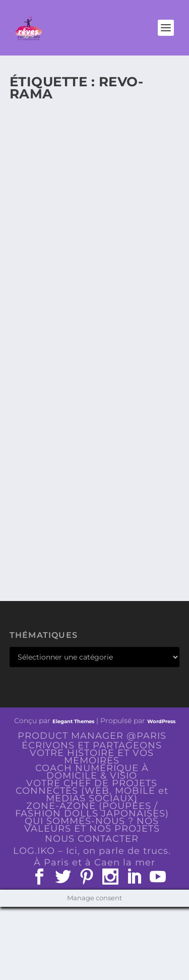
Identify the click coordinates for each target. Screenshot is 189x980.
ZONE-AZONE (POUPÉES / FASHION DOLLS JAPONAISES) (92, 810)
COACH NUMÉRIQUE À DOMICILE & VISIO (92, 772)
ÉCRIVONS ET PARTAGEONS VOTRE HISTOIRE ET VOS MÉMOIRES (92, 753)
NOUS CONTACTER (92, 839)
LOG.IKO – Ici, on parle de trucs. (92, 851)
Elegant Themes (73, 721)
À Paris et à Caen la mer (94, 862)
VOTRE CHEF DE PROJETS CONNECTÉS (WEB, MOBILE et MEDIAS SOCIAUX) (92, 791)
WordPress (161, 721)
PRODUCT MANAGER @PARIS (92, 736)
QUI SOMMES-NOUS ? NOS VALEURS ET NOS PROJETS (92, 825)
